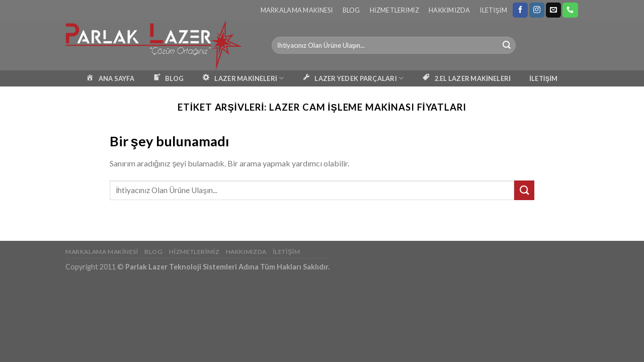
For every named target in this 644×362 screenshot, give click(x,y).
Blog (351, 10)
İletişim (494, 10)
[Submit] (507, 45)
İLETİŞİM (543, 78)
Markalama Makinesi (297, 10)
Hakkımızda (450, 10)
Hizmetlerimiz (394, 10)
